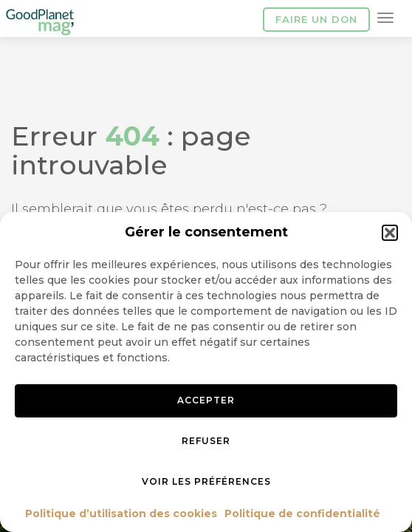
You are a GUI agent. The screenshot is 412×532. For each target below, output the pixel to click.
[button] (390, 233)
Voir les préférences (206, 481)
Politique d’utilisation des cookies (121, 514)
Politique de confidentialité (302, 514)
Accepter (206, 400)
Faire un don (316, 19)
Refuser (206, 441)
